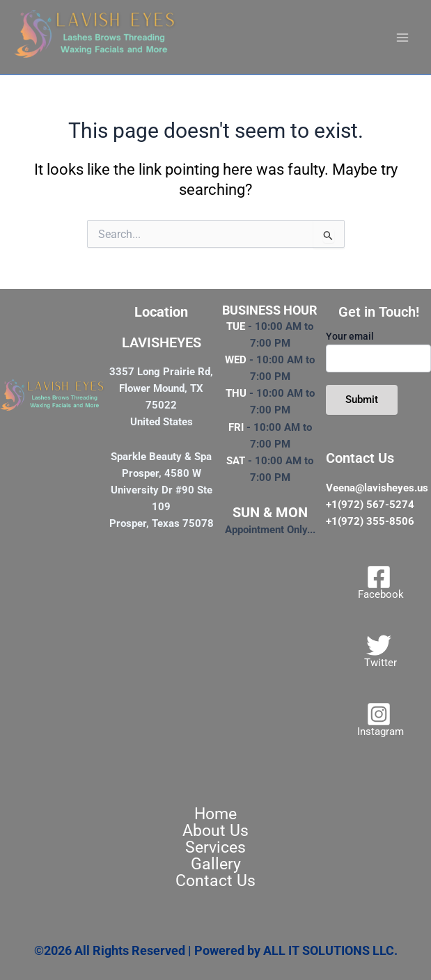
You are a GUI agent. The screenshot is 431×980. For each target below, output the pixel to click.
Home (215, 814)
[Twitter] (379, 650)
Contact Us (215, 881)
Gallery (216, 864)
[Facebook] (379, 582)
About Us (215, 831)
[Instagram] (379, 719)
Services (215, 848)
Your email (378, 351)
